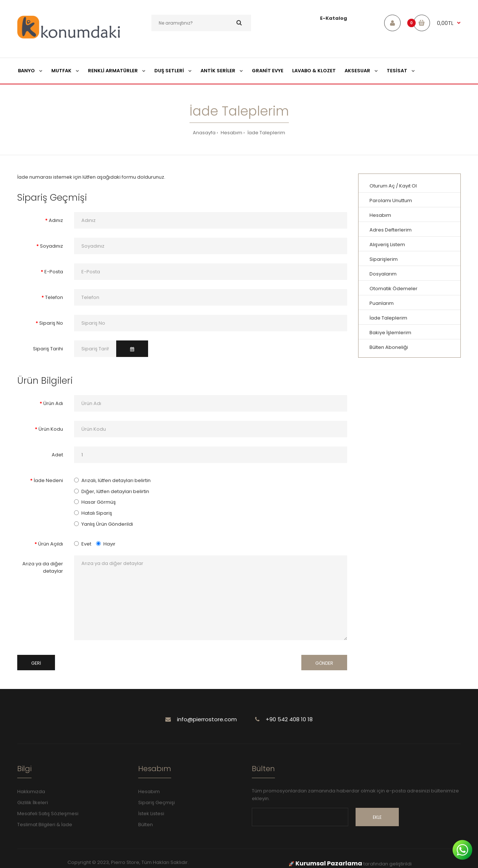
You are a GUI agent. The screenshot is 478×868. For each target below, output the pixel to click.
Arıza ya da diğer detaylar (43, 568)
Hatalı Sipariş (97, 513)
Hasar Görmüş (99, 502)
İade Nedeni (48, 480)
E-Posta (54, 272)
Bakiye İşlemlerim (390, 333)
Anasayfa (204, 133)
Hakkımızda (31, 792)
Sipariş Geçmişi (157, 803)
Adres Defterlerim (391, 230)
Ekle (377, 817)
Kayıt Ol (408, 186)
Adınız (56, 220)
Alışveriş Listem (387, 245)
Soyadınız (52, 246)
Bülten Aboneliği (389, 347)
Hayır (106, 544)
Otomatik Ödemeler (394, 289)
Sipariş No (51, 323)
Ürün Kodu (51, 429)
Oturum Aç (382, 186)
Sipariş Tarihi (48, 349)
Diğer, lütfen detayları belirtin (115, 491)
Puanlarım (382, 303)
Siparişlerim (384, 259)
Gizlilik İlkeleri (33, 803)
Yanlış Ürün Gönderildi (107, 524)
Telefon (54, 297)
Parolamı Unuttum (391, 200)
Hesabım (231, 133)
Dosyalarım (383, 274)
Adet (57, 455)
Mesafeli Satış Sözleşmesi (48, 814)
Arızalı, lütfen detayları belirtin (116, 480)
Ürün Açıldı (51, 544)
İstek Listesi (151, 814)
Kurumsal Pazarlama (329, 863)
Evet (83, 544)
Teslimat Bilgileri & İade (45, 825)
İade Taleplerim (266, 133)
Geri (36, 663)
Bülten (146, 825)
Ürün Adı (53, 403)
